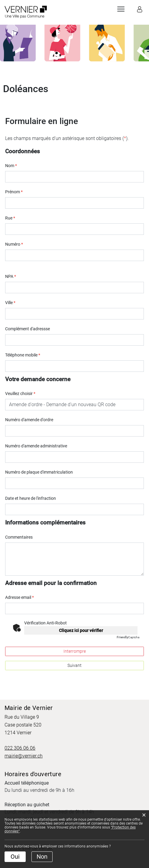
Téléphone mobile (23, 355)
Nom (11, 166)
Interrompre (75, 651)
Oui (15, 857)
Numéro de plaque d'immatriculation (39, 472)
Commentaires (19, 537)
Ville (10, 303)
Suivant (74, 665)
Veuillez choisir (20, 394)
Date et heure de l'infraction (31, 498)
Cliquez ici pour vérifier (81, 630)
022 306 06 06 (20, 748)
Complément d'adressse (28, 329)
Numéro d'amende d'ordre (29, 420)
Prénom (14, 192)
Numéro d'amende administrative (36, 446)
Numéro (14, 244)
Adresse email (19, 597)
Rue (10, 218)
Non (42, 857)
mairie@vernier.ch (24, 756)
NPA (11, 276)
